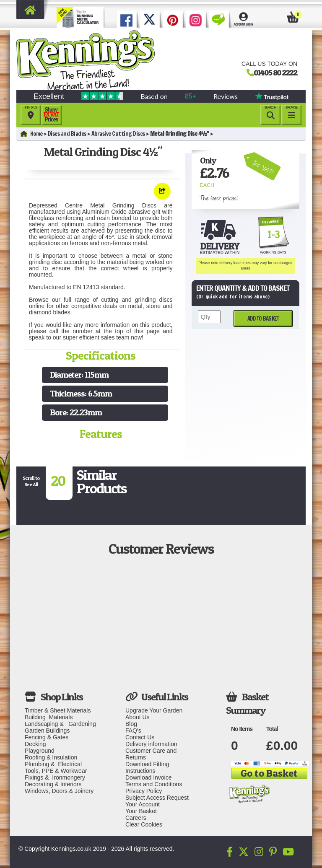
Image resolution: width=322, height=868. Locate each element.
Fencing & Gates (47, 737)
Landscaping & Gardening (60, 724)
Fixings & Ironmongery (55, 777)
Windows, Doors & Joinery (59, 791)
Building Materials (49, 717)
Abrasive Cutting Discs (118, 134)
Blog (131, 724)
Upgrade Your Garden (154, 710)
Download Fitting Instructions (147, 767)
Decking (35, 744)
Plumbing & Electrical (53, 764)
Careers (136, 818)
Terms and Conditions (154, 784)
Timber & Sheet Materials (58, 710)
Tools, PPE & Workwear (56, 771)
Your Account (143, 804)
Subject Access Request (157, 798)
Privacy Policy (144, 791)
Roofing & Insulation (51, 757)
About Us (138, 717)
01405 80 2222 (275, 73)
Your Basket (141, 811)
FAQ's (133, 731)
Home (32, 134)
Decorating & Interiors (53, 784)
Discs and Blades (67, 134)
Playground (40, 751)
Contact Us (140, 737)
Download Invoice (149, 777)
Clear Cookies (144, 824)
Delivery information (151, 744)
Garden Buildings (47, 731)
